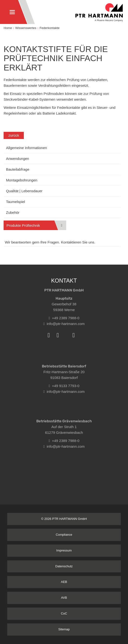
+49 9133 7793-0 (64, 386)
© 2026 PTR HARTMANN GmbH (64, 519)
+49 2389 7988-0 (64, 318)
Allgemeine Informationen (26, 148)
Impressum (64, 550)
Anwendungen (18, 159)
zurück (14, 135)
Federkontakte (49, 28)
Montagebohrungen (22, 180)
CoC (64, 613)
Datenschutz (64, 566)
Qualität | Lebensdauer (24, 191)
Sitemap (64, 629)
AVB (64, 598)
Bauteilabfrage (18, 169)
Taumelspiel (16, 202)
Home (8, 28)
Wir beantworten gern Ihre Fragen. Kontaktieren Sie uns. (50, 242)
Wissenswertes (26, 28)
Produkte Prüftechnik (23, 225)
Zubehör (13, 212)
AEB (64, 582)
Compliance (64, 535)
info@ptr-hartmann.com (64, 324)
